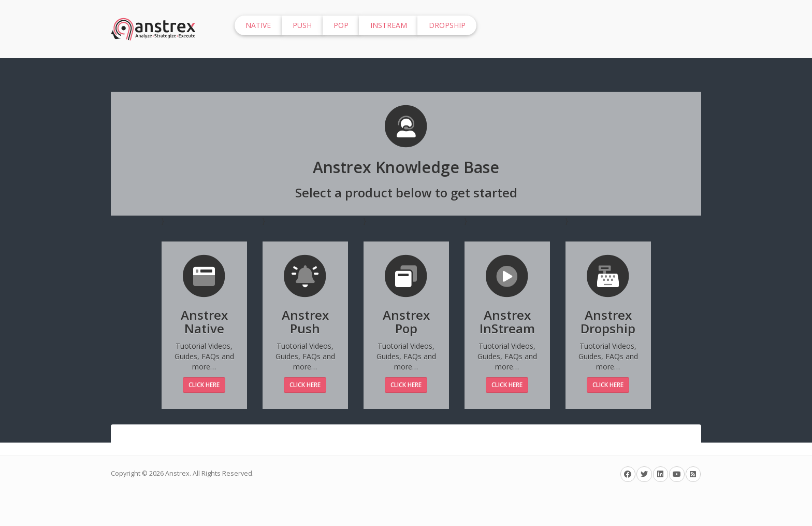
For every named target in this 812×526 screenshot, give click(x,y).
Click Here (204, 385)
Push (302, 25)
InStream (389, 25)
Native (258, 25)
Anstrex (177, 473)
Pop (341, 25)
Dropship (447, 25)
